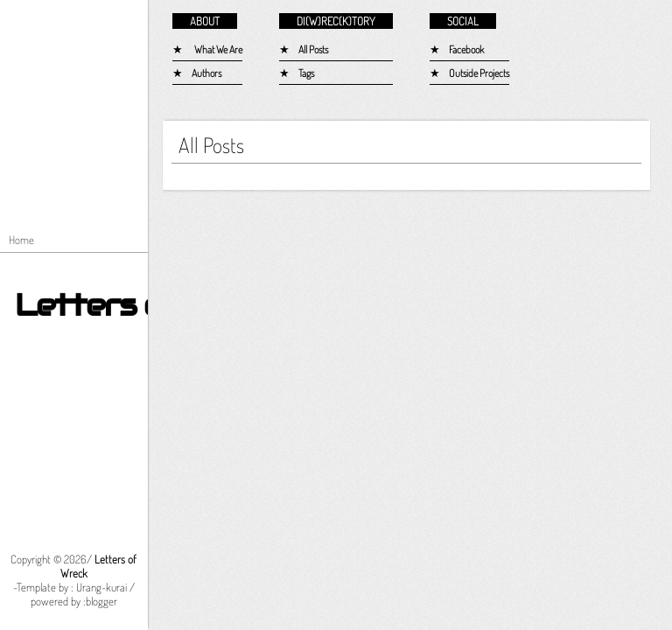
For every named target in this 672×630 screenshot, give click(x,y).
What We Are (218, 49)
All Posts (313, 49)
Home (21, 240)
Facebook (466, 49)
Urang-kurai (101, 587)
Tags (306, 73)
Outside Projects (479, 73)
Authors (206, 73)
